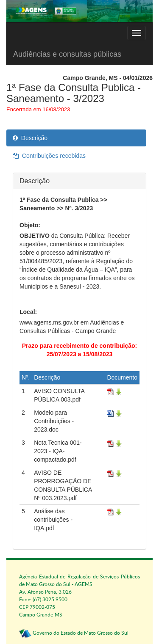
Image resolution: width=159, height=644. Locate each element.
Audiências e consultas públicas (67, 54)
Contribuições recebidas (49, 156)
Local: (28, 312)
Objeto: (30, 225)
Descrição (30, 138)
